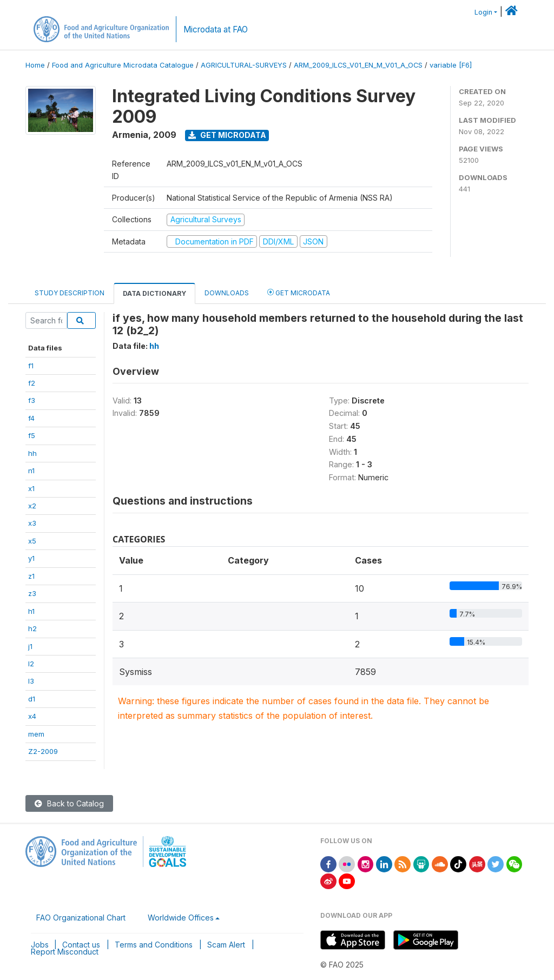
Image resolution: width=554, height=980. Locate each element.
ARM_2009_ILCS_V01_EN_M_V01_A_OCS (358, 65)
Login (483, 12)
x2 (32, 506)
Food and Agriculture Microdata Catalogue (123, 65)
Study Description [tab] (70, 293)
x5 (32, 541)
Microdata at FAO (216, 29)
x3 (32, 523)
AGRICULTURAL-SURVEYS (244, 65)
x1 (31, 488)
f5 (32, 435)
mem (36, 734)
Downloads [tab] (227, 293)
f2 (32, 383)
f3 (32, 400)
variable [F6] (451, 65)
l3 (31, 681)
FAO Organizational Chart (81, 918)
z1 (31, 576)
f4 (31, 418)
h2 (32, 628)
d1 (32, 699)
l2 (31, 664)
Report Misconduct (65, 952)
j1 (30, 646)
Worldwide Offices (181, 918)
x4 (32, 716)
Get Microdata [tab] (299, 292)
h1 (31, 611)
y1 (31, 558)
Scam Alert (226, 945)
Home (35, 65)
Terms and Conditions (154, 945)
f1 (31, 366)
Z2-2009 (43, 751)
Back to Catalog (69, 803)
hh (32, 453)
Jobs (40, 945)
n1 (31, 471)
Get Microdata (227, 135)
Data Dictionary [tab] (154, 293)
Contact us (81, 945)
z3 (32, 593)
